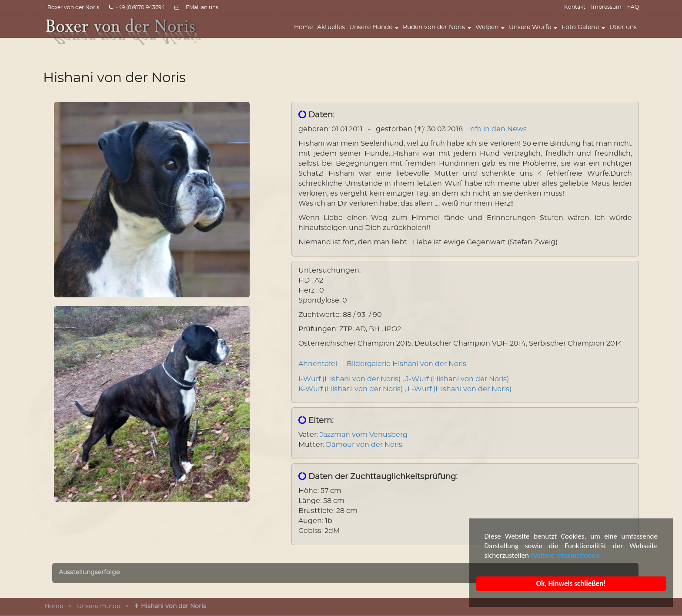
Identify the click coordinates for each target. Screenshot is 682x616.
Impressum (606, 7)
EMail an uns (202, 7)
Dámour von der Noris (364, 445)
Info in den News (497, 129)
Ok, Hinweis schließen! (571, 584)
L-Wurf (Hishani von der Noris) (460, 389)
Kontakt (575, 7)
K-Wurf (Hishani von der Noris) (351, 389)
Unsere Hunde (376, 33)
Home (306, 33)
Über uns (625, 33)
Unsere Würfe (535, 33)
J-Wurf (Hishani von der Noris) (457, 379)
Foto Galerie (585, 33)
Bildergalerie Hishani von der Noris (406, 364)
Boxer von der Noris (73, 7)
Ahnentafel (318, 364)
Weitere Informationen (565, 555)
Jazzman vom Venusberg (364, 435)
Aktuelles (333, 33)
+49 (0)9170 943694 (137, 7)
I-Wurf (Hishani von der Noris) (349, 379)
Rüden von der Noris (439, 33)
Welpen (492, 33)
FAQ (633, 7)
